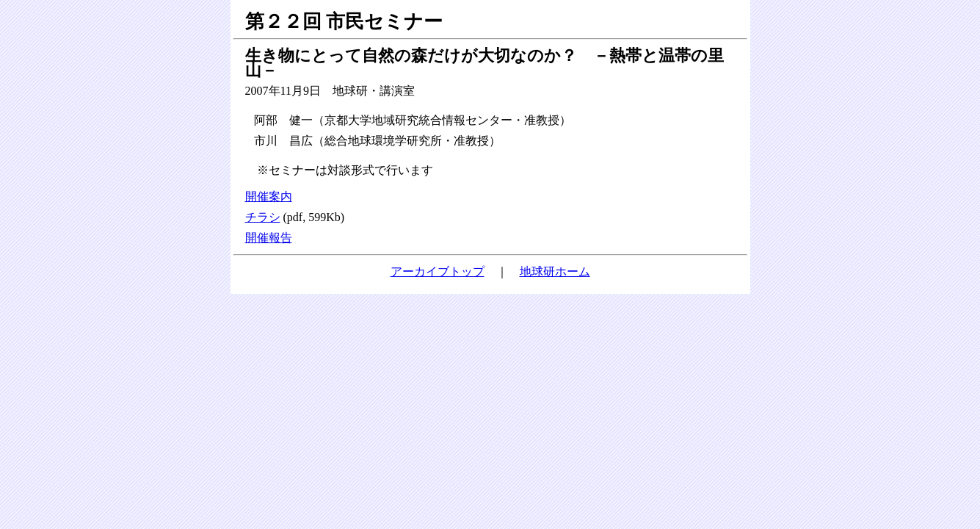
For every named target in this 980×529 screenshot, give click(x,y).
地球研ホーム (555, 271)
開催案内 (269, 197)
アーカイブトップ (438, 271)
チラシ (263, 217)
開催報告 (269, 238)
